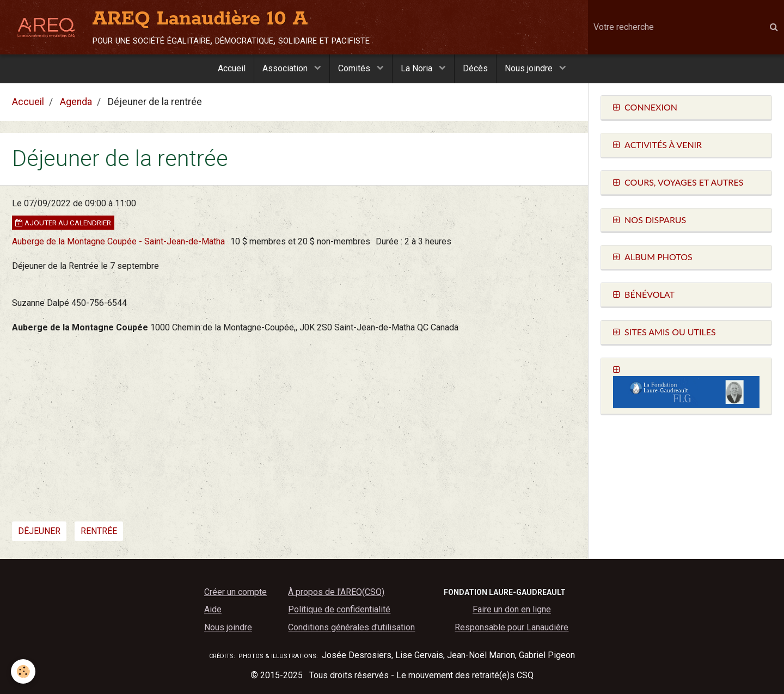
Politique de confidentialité (339, 609)
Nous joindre (530, 68)
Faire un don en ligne (512, 609)
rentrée (99, 531)
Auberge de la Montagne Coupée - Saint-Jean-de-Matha (118, 241)
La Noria (418, 68)
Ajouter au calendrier (63, 223)
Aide (213, 609)
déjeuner (39, 531)
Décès (475, 68)
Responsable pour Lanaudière (512, 627)
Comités (355, 68)
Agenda (76, 102)
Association (286, 68)
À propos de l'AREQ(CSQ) (336, 592)
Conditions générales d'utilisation (351, 627)
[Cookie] (23, 671)
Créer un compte (235, 592)
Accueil (232, 68)
